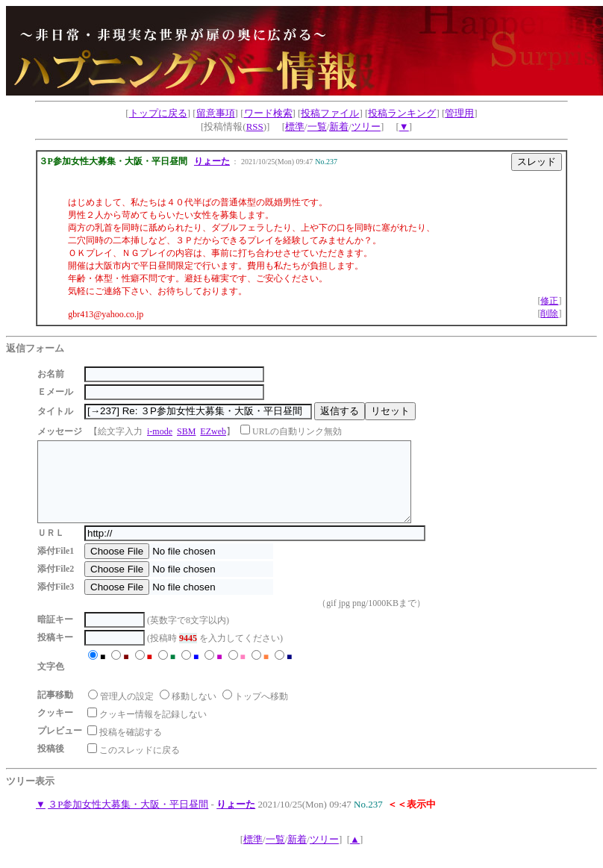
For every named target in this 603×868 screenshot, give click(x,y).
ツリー (366, 127)
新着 (339, 127)
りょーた (212, 161)
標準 (295, 127)
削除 (549, 313)
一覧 (317, 127)
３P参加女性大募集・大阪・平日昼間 (128, 820)
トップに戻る (158, 113)
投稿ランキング (402, 113)
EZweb (213, 431)
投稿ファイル (330, 113)
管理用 (459, 113)
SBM (186, 431)
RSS (255, 127)
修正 (549, 301)
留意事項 (216, 113)
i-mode (160, 431)
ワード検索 (268, 113)
